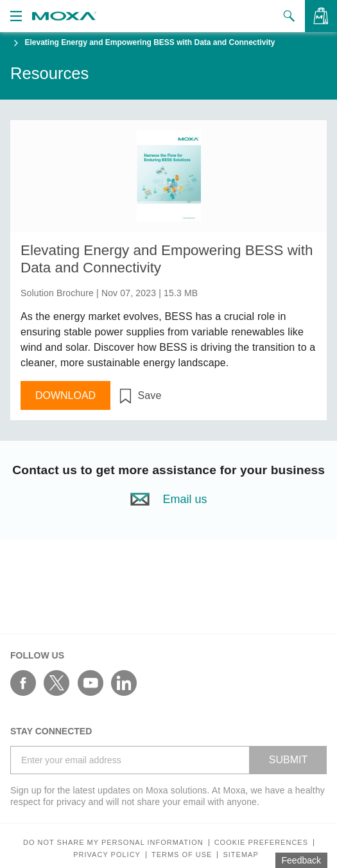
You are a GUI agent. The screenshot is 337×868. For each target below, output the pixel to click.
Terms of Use (182, 855)
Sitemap (240, 855)
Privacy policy (107, 855)
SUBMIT (288, 760)
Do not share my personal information (113, 843)
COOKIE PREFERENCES (261, 843)
